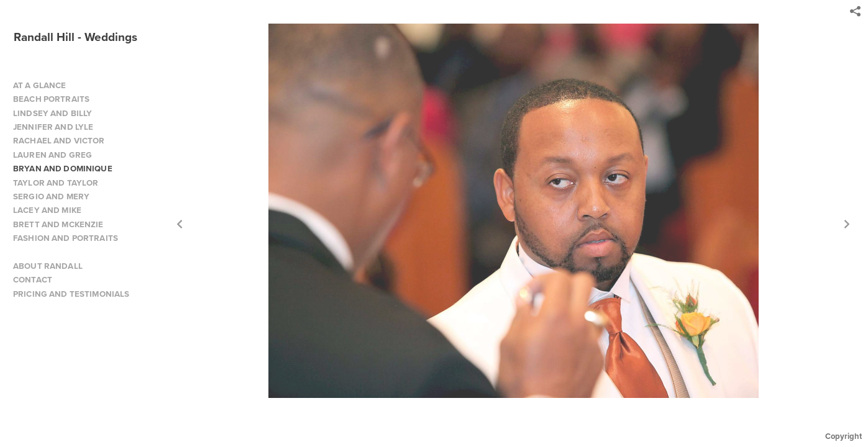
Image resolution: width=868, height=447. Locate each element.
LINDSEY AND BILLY (53, 113)
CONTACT (33, 280)
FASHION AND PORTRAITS (66, 238)
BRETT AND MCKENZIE (58, 224)
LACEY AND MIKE (47, 210)
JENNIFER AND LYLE (53, 127)
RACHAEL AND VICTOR (59, 141)
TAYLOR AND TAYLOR (56, 183)
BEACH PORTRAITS (51, 99)
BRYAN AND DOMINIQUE (63, 169)
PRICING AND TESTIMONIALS (71, 294)
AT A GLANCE (40, 85)
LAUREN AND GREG (53, 155)
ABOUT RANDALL (48, 266)
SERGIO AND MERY (51, 196)
